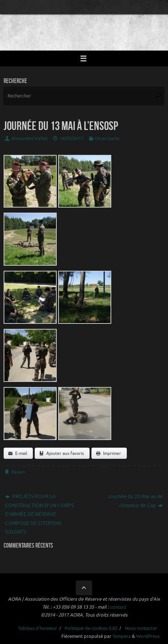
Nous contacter (141, 628)
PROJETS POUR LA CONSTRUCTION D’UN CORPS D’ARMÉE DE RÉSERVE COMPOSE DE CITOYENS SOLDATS (39, 514)
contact (118, 607)
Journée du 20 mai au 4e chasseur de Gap (135, 501)
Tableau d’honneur (38, 628)
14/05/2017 (72, 139)
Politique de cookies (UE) (91, 628)
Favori (18, 472)
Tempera (122, 636)
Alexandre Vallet (30, 139)
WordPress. (148, 636)
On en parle (107, 139)
